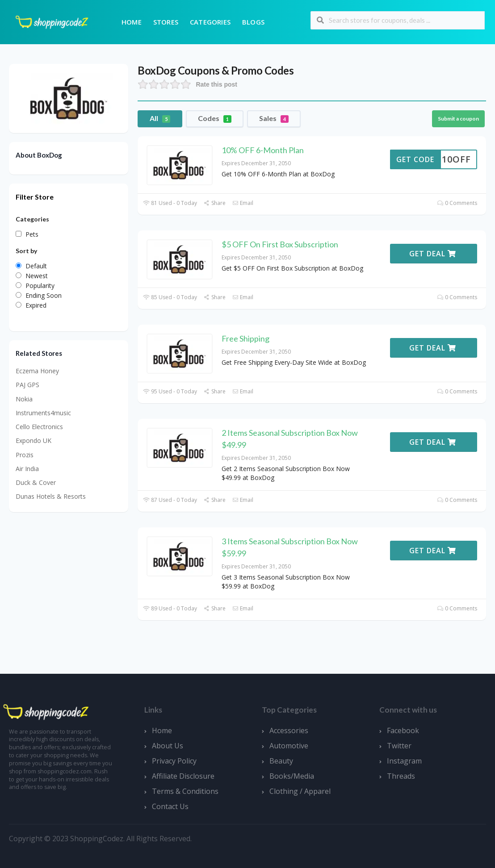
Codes (215, 118)
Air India (27, 469)
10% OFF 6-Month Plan (263, 150)
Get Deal (433, 254)
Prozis (25, 455)
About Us (168, 746)
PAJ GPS (27, 385)
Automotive (289, 746)
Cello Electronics (39, 427)
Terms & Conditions (185, 791)
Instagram (404, 761)
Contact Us (170, 806)
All (160, 118)
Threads (401, 776)
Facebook (403, 730)
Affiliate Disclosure (183, 776)
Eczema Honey (37, 371)
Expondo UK (34, 440)
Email (243, 203)
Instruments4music (43, 413)
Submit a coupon (458, 119)
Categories (210, 22)
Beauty (281, 761)
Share (215, 203)
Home (132, 22)
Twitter (399, 746)
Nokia (24, 399)
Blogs (253, 22)
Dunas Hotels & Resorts (51, 496)
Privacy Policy (174, 761)
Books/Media (292, 776)
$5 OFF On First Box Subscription (280, 244)
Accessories (289, 730)
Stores (166, 22)
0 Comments (457, 203)
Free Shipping (245, 338)
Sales (274, 118)
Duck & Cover (36, 482)
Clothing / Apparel (300, 791)
